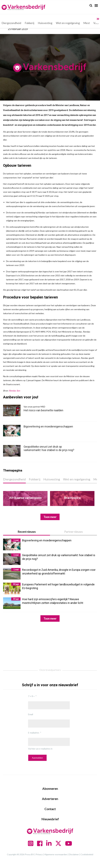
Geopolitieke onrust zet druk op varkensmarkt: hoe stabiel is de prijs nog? (49, 448)
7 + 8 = (31, 696)
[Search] (91, 5)
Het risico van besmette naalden (50, 408)
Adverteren (50, 799)
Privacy (39, 854)
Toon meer (50, 618)
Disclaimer (74, 854)
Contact (50, 809)
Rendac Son (15, 391)
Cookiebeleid (87, 854)
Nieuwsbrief (50, 819)
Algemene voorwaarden (56, 854)
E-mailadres (34, 733)
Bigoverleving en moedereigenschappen (48, 426)
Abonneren (50, 789)
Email (31, 714)
